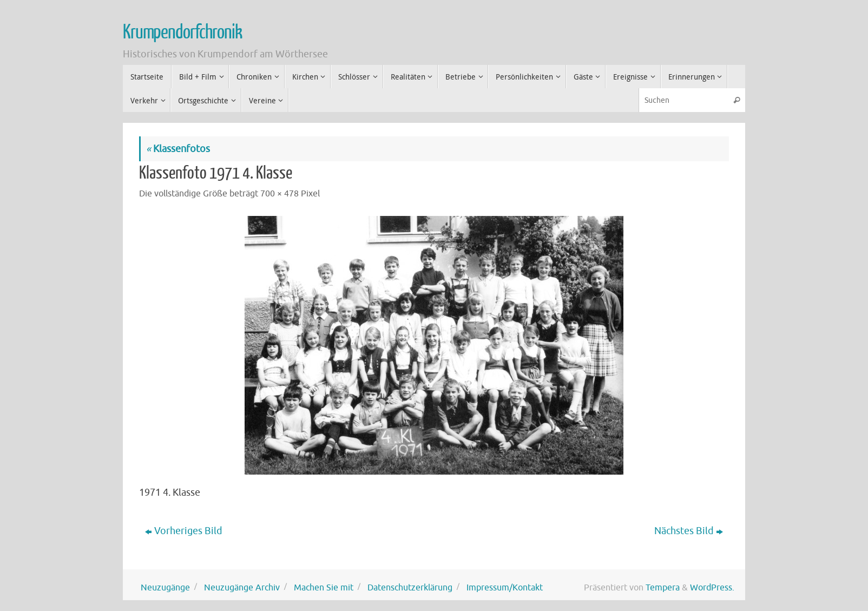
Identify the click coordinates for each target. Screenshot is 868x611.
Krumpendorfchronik (182, 32)
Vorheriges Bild (184, 531)
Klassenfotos (178, 149)
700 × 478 (280, 193)
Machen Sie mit (324, 587)
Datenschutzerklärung (410, 587)
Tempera (663, 587)
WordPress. (712, 587)
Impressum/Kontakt (505, 587)
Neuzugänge (165, 587)
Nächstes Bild (689, 531)
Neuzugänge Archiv (242, 587)
